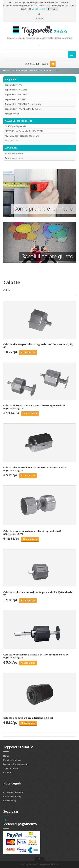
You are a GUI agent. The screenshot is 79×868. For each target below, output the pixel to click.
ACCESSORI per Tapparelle (24, 71)
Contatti (7, 773)
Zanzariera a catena (15, 158)
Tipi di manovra (11, 768)
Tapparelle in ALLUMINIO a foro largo (23, 104)
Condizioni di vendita (13, 792)
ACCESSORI (46, 71)
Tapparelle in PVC (14, 85)
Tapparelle (11, 79)
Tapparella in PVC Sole (16, 90)
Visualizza (28, 352)
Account (40, 18)
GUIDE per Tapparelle (15, 126)
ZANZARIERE (11, 148)
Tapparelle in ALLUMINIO (17, 95)
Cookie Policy (38, 9)
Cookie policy (10, 801)
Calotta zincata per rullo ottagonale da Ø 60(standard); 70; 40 (38, 346)
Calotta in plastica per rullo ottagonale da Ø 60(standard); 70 (38, 594)
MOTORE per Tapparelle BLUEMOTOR (24, 131)
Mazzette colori (12, 114)
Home (6, 71)
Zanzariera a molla (14, 153)
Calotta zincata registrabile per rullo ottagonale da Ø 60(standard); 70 (35, 469)
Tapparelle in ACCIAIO (16, 99)
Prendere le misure (12, 760)
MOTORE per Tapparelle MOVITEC (22, 136)
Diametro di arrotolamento (16, 764)
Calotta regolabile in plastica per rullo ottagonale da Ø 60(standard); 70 (36, 656)
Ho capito (52, 9)
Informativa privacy (12, 797)
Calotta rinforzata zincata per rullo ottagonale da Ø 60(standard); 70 (34, 407)
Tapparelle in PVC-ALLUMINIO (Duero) (24, 109)
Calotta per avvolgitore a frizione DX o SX (28, 718)
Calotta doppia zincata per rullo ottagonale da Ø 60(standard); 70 (32, 532)
